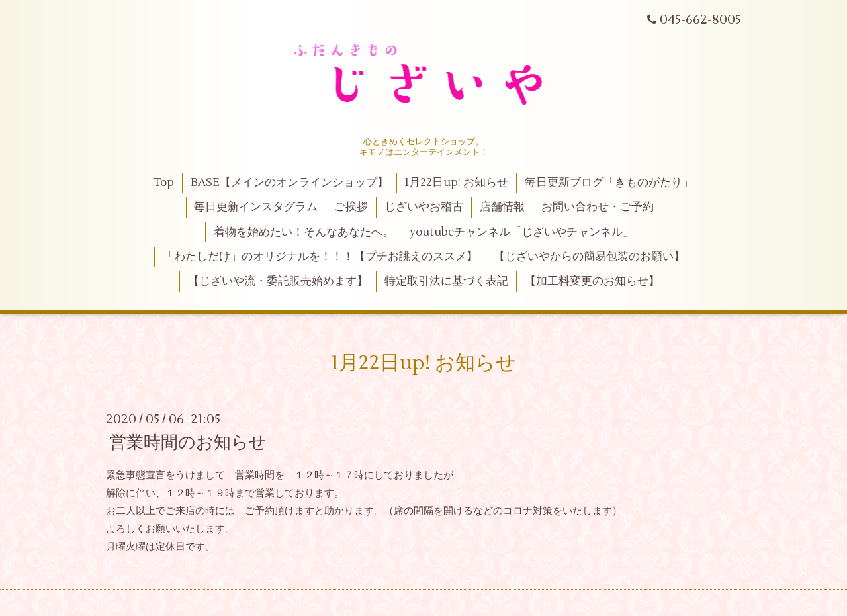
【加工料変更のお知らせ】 (592, 281)
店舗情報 (502, 207)
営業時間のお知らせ (188, 443)
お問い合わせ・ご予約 (598, 207)
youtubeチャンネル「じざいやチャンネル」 (522, 232)
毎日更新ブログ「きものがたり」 (609, 183)
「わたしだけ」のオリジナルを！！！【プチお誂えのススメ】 (320, 257)
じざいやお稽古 (424, 207)
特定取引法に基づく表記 (446, 281)
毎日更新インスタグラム (256, 207)
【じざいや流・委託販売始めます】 (278, 281)
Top (164, 183)
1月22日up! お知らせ (456, 183)
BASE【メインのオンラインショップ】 (290, 183)
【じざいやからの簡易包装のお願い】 (589, 257)
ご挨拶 (351, 207)
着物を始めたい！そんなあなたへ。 (304, 232)
